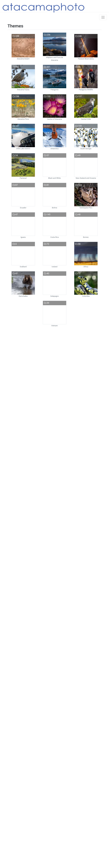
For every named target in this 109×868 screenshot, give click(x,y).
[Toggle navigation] (103, 17)
